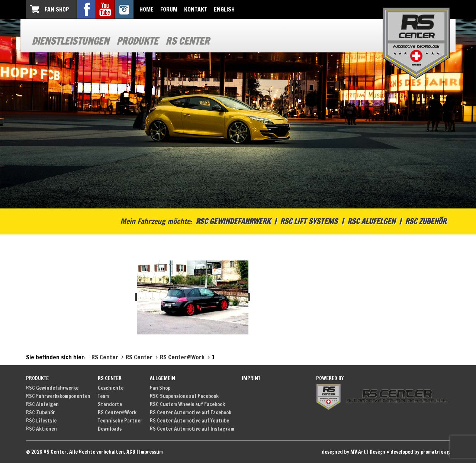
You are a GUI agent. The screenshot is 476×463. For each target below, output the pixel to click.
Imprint (251, 378)
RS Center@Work (117, 412)
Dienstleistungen (70, 41)
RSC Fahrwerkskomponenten (58, 396)
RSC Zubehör (426, 221)
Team (103, 396)
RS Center (187, 41)
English (224, 9)
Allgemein (163, 378)
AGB (131, 452)
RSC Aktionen (41, 429)
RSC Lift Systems (309, 221)
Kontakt (196, 9)
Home (147, 9)
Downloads (110, 429)
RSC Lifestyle (41, 421)
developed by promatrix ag (420, 452)
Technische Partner (120, 421)
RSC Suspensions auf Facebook (184, 396)
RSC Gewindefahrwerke (52, 388)
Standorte (110, 404)
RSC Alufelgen (371, 221)
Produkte (137, 41)
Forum (169, 9)
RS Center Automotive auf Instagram (192, 429)
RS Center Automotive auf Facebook (191, 412)
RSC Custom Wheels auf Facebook (187, 404)
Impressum (151, 452)
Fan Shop (57, 9)
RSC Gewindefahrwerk (233, 221)
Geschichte (111, 388)
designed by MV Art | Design (353, 452)
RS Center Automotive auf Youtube (189, 421)
